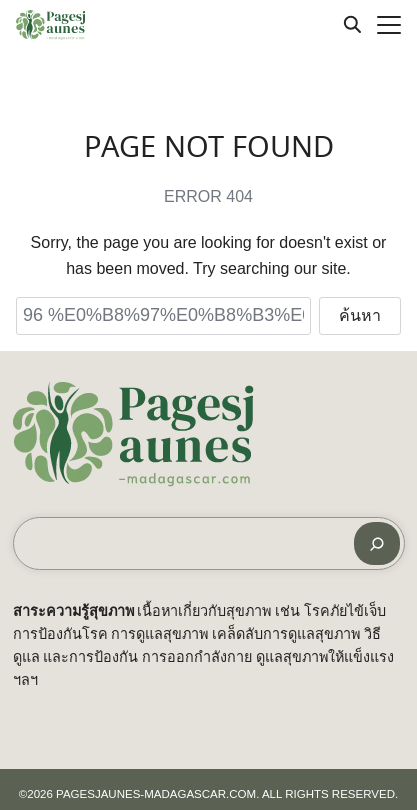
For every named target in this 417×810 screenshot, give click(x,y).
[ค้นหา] (376, 543)
